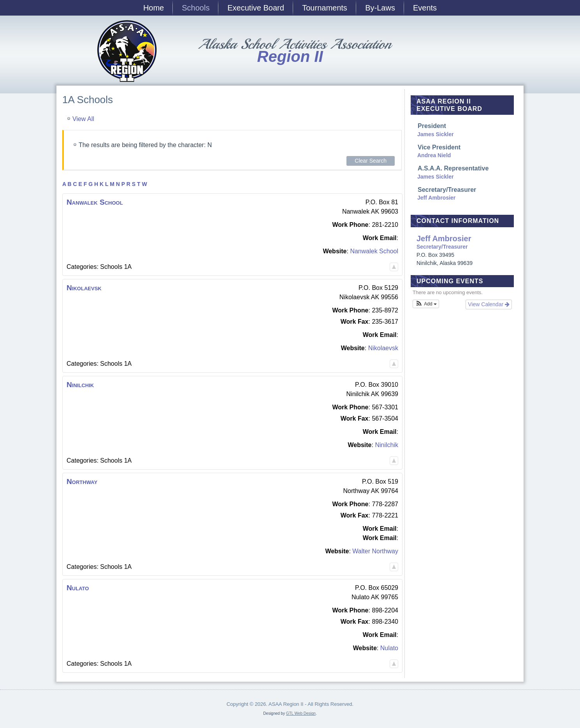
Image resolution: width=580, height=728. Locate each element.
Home (154, 8)
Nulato (389, 648)
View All (83, 119)
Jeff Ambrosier (436, 198)
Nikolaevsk (383, 348)
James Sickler (435, 134)
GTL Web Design (301, 713)
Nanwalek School (374, 251)
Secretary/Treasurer (464, 242)
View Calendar (489, 304)
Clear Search (371, 161)
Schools (196, 8)
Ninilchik (387, 445)
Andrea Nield (434, 155)
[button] (426, 304)
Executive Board (256, 8)
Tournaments (325, 8)
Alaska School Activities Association (294, 44)
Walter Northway (375, 551)
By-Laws (380, 8)
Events (425, 8)
